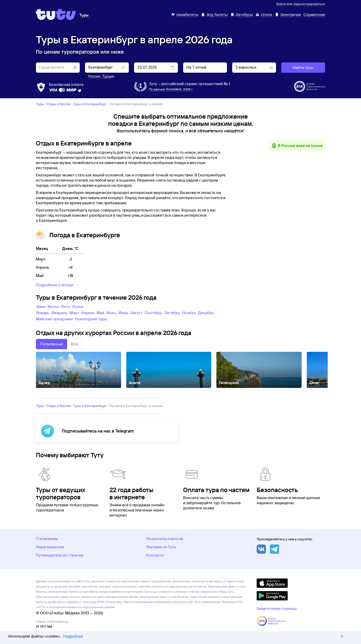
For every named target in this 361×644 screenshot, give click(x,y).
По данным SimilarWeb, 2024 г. (171, 89)
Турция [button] (108, 76)
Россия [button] (94, 76)
